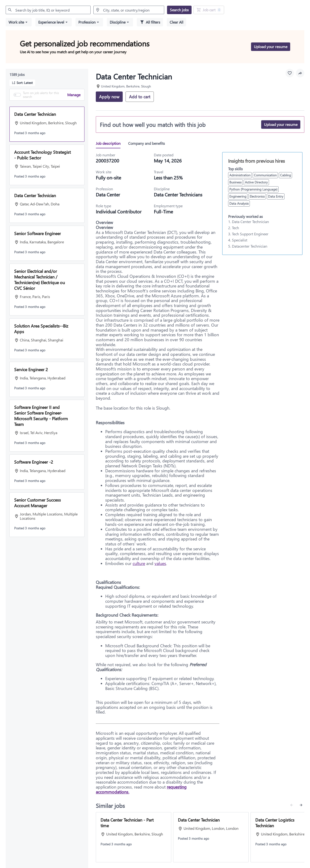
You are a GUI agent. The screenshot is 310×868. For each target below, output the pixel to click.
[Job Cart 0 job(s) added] (209, 10)
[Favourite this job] (290, 73)
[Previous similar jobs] (292, 805)
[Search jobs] (179, 10)
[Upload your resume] (281, 125)
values (160, 563)
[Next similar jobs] (301, 805)
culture (139, 563)
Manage (74, 95)
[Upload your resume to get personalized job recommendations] (271, 47)
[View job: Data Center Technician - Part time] (134, 837)
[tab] (110, 143)
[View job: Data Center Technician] (211, 837)
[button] (19, 22)
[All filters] (150, 22)
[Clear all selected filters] (176, 22)
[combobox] (48, 10)
